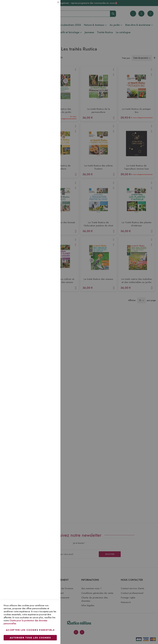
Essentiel (52, 6)
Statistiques (52, 41)
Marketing (52, 73)
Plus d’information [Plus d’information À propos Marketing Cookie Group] (48, 92)
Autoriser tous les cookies (30, 638)
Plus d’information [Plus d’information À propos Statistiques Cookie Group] (48, 60)
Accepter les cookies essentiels (30, 630)
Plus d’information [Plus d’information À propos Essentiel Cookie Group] (48, 28)
